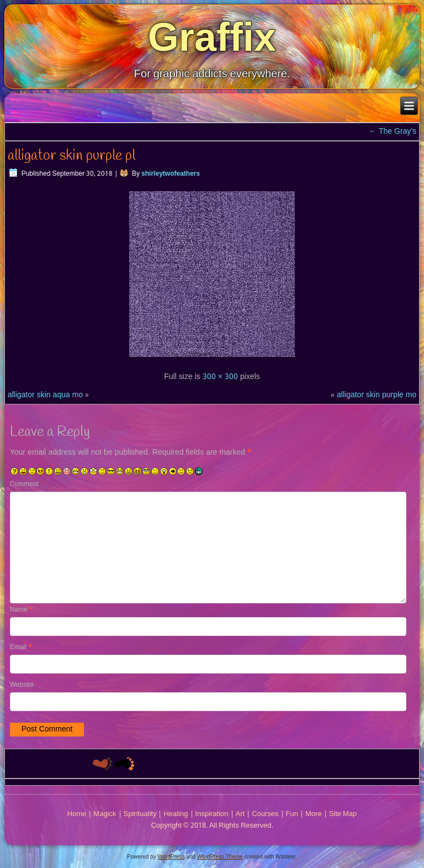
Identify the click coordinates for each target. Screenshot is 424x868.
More (314, 814)
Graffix (212, 37)
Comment (24, 485)
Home (77, 814)
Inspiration (212, 814)
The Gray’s (393, 131)
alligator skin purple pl (71, 156)
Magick (105, 814)
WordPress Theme (220, 857)
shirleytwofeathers (171, 174)
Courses (265, 814)
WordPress (171, 857)
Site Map (343, 814)
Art (240, 814)
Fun (292, 814)
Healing (176, 814)
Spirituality (140, 814)
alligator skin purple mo (377, 395)
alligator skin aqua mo (46, 395)
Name (22, 610)
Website (22, 685)
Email (21, 648)
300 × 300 (220, 377)
